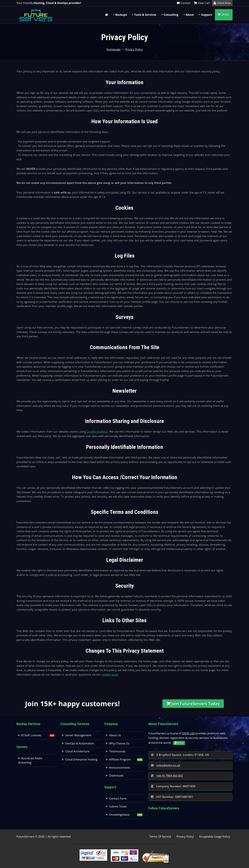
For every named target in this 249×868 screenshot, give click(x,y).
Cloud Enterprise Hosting (80, 759)
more (179, 743)
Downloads (115, 776)
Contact (184, 3)
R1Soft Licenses (30, 735)
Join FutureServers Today (193, 704)
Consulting (171, 15)
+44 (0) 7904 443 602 (167, 776)
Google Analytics (97, 432)
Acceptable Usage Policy (215, 837)
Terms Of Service (160, 837)
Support (207, 15)
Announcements (118, 768)
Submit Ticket (116, 806)
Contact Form (116, 799)
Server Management (77, 735)
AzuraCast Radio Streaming (30, 760)
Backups (121, 15)
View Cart (202, 3)
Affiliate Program (118, 759)
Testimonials (116, 751)
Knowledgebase (118, 815)
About (190, 15)
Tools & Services (145, 15)
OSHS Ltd (188, 733)
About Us (114, 735)
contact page (110, 675)
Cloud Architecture (76, 751)
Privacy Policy (134, 49)
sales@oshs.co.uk (166, 765)
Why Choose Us (118, 743)
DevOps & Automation (78, 743)
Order (224, 15)
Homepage (114, 49)
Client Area (222, 3)
